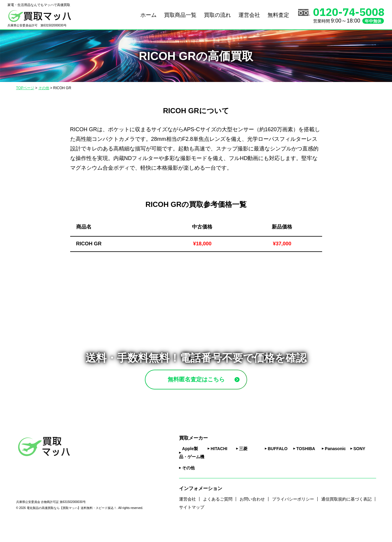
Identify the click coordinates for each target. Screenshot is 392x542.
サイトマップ (192, 523)
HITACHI (219, 465)
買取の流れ (217, 15)
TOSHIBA (306, 465)
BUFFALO (278, 465)
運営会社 (249, 15)
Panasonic (335, 465)
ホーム (148, 15)
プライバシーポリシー (293, 515)
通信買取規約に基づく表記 (346, 515)
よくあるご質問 (218, 515)
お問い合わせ (252, 515)
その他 (188, 484)
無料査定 (278, 15)
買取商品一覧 (180, 15)
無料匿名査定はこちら (210, 387)
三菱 (243, 465)
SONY (359, 465)
